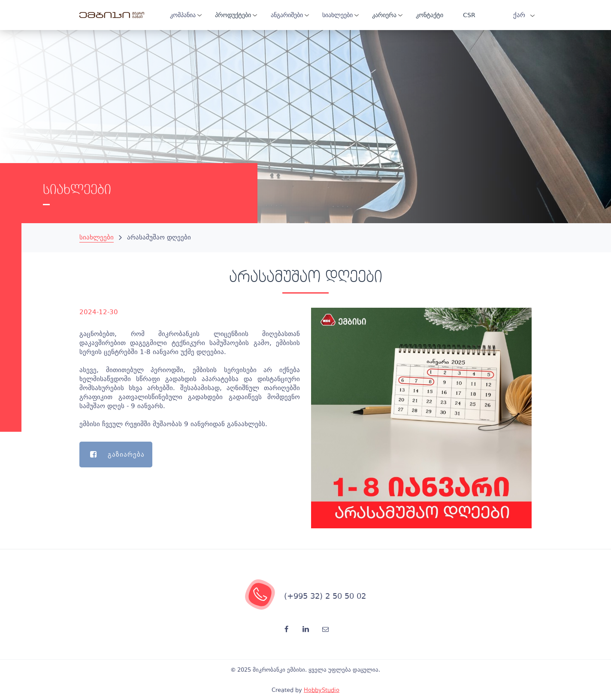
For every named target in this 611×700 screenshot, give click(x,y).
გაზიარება (112, 455)
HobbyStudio (322, 690)
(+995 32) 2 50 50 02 (325, 596)
